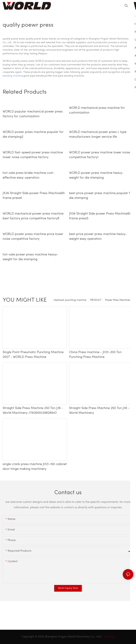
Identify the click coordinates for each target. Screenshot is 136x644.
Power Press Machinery (118, 300)
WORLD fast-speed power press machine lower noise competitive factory (33, 155)
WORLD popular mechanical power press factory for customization (33, 114)
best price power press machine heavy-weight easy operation (98, 237)
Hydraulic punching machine (70, 300)
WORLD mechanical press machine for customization (97, 110)
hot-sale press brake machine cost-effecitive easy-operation (29, 175)
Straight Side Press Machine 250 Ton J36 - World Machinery (99, 411)
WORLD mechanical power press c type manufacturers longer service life (98, 135)
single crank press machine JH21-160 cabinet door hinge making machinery (35, 467)
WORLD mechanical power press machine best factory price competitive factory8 (33, 216)
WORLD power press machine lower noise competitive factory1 (100, 155)
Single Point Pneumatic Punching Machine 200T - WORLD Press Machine (33, 355)
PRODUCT (96, 300)
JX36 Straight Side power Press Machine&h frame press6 (34, 196)
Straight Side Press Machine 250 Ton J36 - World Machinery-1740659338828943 (33, 411)
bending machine (13, 76)
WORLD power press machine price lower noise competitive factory (33, 237)
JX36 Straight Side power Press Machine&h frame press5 (100, 216)
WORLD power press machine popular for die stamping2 (33, 135)
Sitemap (109, 637)
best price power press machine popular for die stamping (101, 196)
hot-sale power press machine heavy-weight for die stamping (30, 257)
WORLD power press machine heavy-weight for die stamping (96, 175)
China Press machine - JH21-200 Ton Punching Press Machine (95, 355)
